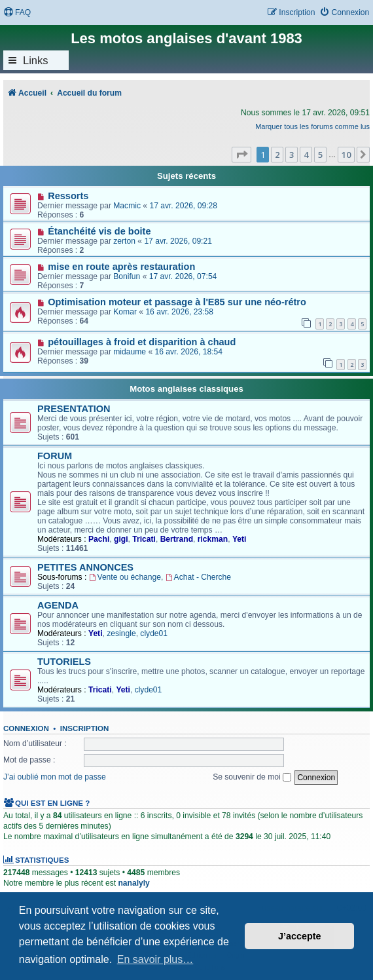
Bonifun (127, 276)
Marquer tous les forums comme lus (312, 126)
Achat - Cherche (198, 577)
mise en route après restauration (121, 267)
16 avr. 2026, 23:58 (179, 312)
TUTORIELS (64, 662)
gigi (121, 539)
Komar (125, 312)
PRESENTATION (74, 409)
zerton (124, 241)
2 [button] (277, 155)
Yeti (240, 539)
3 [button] (292, 155)
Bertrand (177, 539)
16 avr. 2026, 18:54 (189, 352)
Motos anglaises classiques (186, 389)
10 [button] (346, 155)
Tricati (144, 539)
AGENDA (58, 605)
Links (36, 60)
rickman (213, 539)
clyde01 (154, 633)
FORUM (55, 456)
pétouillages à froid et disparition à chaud (142, 342)
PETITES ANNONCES (85, 567)
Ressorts (68, 196)
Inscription (84, 728)
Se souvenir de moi (252, 777)
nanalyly (133, 883)
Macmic (127, 206)
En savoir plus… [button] (155, 959)
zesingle (121, 633)
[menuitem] (17, 13)
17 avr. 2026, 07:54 (183, 276)
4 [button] (306, 155)
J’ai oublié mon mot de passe (55, 777)
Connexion (26, 728)
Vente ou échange (125, 577)
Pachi (99, 539)
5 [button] (320, 155)
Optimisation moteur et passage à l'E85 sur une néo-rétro (177, 302)
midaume (130, 352)
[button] (241, 155)
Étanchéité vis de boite (99, 231)
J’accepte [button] (300, 936)
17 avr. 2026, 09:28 (183, 206)
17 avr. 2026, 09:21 (178, 241)
